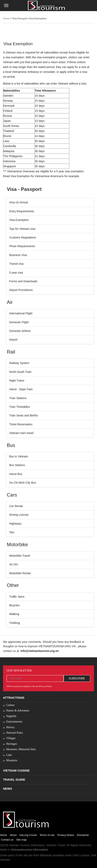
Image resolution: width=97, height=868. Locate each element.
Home (6, 19)
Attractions (14, 698)
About (13, 835)
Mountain (12, 760)
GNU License (81, 855)
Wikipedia (46, 855)
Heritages (12, 744)
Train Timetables (20, 407)
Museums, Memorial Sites (21, 749)
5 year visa (16, 273)
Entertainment (14, 722)
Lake (9, 755)
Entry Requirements (22, 211)
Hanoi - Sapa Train (21, 389)
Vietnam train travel (21, 433)
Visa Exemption (38, 19)
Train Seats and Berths (24, 415)
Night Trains (17, 381)
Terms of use (47, 835)
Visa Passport (20, 19)
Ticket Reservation (21, 424)
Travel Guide (14, 780)
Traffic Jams (17, 597)
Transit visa (16, 264)
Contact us (7, 840)
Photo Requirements (22, 246)
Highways (15, 524)
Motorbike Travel (20, 556)
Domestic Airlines (20, 331)
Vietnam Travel (56, 845)
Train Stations (18, 398)
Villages (11, 738)
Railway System (19, 363)
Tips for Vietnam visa (22, 229)
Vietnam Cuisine (16, 770)
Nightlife (11, 716)
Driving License (19, 515)
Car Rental (16, 506)
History (10, 727)
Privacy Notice (66, 835)
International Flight (21, 313)
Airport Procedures (21, 290)
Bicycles (14, 605)
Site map (21, 840)
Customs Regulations (23, 237)
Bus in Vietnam (19, 456)
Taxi (12, 532)
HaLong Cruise (28, 835)
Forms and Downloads (23, 281)
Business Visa (18, 255)
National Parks (15, 733)
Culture (10, 705)
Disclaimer (83, 835)
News (8, 789)
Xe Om (14, 564)
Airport (13, 340)
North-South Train (20, 372)
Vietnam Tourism (19, 845)
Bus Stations (17, 465)
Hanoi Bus (16, 474)
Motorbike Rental (20, 573)
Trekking (15, 623)
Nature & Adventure (18, 711)
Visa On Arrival (18, 202)
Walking (14, 614)
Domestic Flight (19, 322)
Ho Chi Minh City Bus (23, 483)
